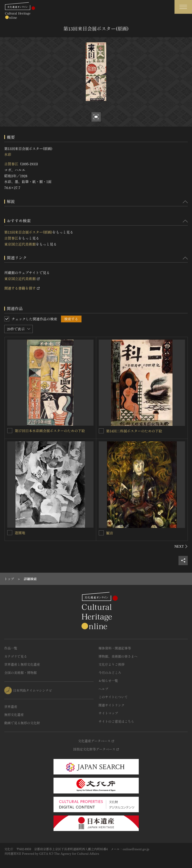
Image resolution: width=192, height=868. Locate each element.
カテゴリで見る (16, 656)
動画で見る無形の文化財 (22, 723)
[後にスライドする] (181, 546)
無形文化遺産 (14, 715)
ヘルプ (103, 689)
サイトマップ (108, 713)
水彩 (8, 154)
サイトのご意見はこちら (116, 721)
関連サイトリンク (111, 705)
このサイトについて (113, 697)
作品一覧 (11, 648)
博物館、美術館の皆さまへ (118, 656)
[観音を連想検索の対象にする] (101, 533)
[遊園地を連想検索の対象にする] (10, 533)
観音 (110, 533)
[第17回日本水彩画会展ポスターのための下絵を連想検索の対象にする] (10, 431)
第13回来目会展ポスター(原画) (28, 232)
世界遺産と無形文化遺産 (22, 664)
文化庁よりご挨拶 (111, 664)
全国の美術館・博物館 (20, 673)
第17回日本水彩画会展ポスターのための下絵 (50, 431)
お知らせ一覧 (108, 681)
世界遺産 (11, 707)
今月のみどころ (110, 673)
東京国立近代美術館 (20, 244)
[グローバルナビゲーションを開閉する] (183, 7)
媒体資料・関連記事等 (115, 648)
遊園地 (20, 533)
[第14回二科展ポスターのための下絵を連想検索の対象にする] (101, 431)
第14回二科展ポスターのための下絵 (134, 431)
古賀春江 (11, 164)
